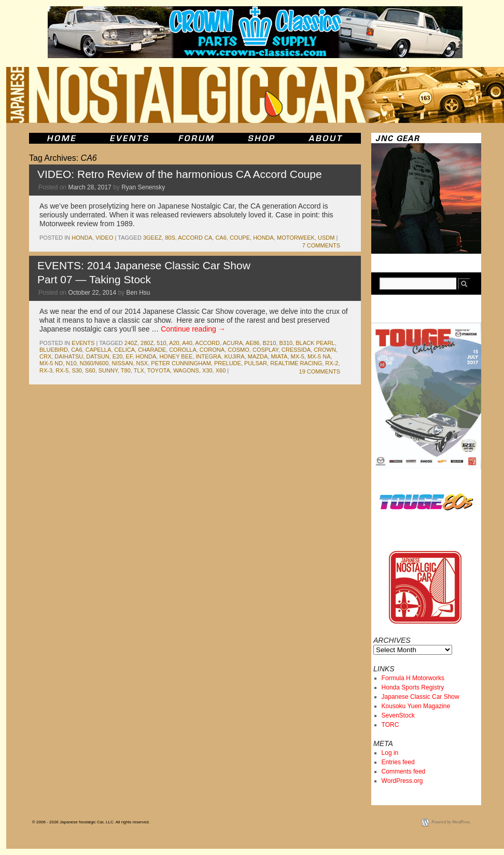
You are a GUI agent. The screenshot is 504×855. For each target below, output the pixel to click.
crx (45, 356)
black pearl (315, 343)
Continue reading (193, 329)
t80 (126, 370)
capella (99, 350)
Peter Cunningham (181, 363)
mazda (258, 356)
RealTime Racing (296, 363)
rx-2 (332, 363)
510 (161, 343)
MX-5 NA (319, 356)
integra (209, 356)
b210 (270, 343)
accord (207, 343)
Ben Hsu (138, 293)
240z (131, 343)
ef (129, 356)
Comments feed (404, 771)
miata (279, 356)
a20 (174, 343)
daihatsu (69, 356)
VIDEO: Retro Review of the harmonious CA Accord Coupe (180, 174)
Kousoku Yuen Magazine (416, 706)
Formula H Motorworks (413, 678)
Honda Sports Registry (413, 687)
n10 (71, 363)
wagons (186, 370)
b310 (286, 343)
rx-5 (62, 370)
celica (124, 350)
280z (147, 343)
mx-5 (298, 356)
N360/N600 (94, 363)
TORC (390, 725)
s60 (90, 370)
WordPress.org (402, 781)
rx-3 (46, 370)
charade (152, 350)
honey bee (176, 356)
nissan (122, 363)
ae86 (253, 343)
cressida (296, 350)
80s (170, 238)
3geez (152, 238)
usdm (326, 238)
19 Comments (320, 371)
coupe (240, 238)
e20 (118, 356)
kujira (235, 356)
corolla (183, 350)
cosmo (239, 350)
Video (104, 238)
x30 (207, 370)
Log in (390, 753)
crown (325, 350)
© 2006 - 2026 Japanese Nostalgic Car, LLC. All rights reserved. (91, 822)
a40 (187, 343)
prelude (228, 363)
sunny (108, 370)
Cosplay (265, 350)
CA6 (221, 238)
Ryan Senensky (143, 187)
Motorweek (296, 238)
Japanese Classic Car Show (421, 697)
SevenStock (398, 715)
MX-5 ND (51, 363)
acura (233, 343)
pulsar (256, 363)
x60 (221, 370)
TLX (139, 370)
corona (212, 350)
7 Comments (321, 245)
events (83, 343)
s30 (77, 370)
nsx (142, 363)
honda (82, 238)
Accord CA (195, 238)
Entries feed (398, 762)
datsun (97, 356)
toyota (159, 370)
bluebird (54, 350)
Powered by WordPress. (451, 822)
